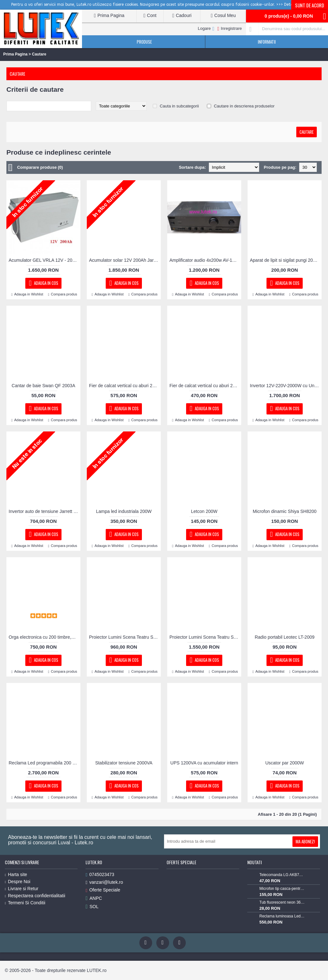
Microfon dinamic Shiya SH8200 (285, 511)
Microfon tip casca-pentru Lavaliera (282, 889)
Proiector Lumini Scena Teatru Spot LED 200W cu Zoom (205, 637)
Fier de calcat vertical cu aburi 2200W (205, 386)
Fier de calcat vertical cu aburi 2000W (125, 386)
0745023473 (100, 875)
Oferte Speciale (103, 890)
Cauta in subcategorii (179, 106)
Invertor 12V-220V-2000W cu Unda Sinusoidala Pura (286, 386)
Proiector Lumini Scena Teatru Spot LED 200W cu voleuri (125, 637)
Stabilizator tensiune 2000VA (124, 763)
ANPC (94, 898)
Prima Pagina (15, 54)
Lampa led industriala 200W (124, 511)
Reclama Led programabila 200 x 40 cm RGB (45, 763)
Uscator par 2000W (285, 763)
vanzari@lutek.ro (104, 882)
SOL (92, 907)
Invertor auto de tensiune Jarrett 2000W (45, 511)
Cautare (39, 54)
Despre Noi (18, 882)
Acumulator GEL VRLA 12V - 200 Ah (45, 260)
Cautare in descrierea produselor (244, 106)
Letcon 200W (204, 511)
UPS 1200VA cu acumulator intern (204, 763)
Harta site (16, 874)
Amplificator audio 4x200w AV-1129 (205, 260)
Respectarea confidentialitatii (35, 896)
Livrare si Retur (22, 889)
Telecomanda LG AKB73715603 (282, 875)
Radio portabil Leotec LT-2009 (285, 637)
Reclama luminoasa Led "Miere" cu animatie (282, 916)
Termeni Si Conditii (25, 903)
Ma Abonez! (305, 841)
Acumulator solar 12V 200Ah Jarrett (125, 260)
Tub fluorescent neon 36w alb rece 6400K (282, 902)
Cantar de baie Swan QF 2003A (43, 386)
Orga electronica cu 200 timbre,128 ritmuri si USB (45, 637)
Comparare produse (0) (40, 167)
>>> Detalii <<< (290, 4)
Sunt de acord (310, 5)
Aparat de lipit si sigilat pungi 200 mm (286, 260)
